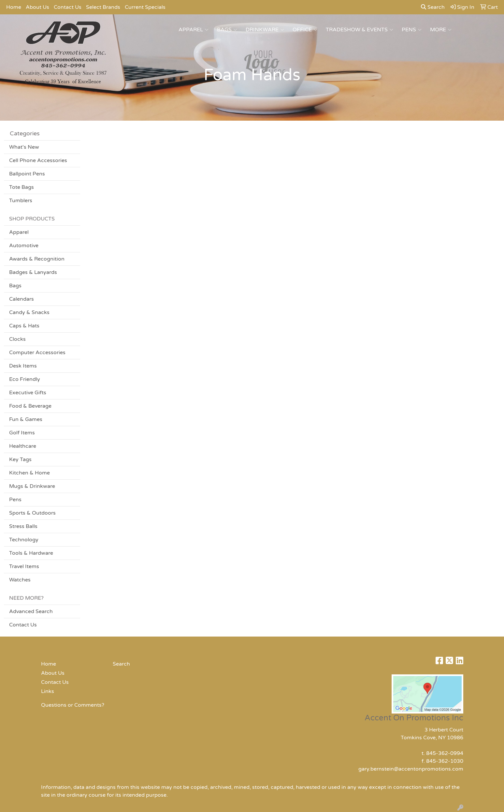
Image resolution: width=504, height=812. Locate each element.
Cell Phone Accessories (38, 160)
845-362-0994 (445, 753)
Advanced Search (31, 611)
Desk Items (23, 366)
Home (14, 7)
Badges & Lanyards (33, 272)
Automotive (24, 246)
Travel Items (24, 566)
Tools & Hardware (31, 553)
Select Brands (103, 7)
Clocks (17, 339)
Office (305, 30)
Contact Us (68, 7)
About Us (37, 7)
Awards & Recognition (37, 259)
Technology (24, 540)
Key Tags (20, 459)
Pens (412, 30)
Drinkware (265, 30)
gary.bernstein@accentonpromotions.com (411, 769)
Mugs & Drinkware (32, 486)
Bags (227, 30)
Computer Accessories (37, 353)
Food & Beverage (30, 406)
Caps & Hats (24, 326)
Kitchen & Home (29, 473)
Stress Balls (23, 526)
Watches (20, 580)
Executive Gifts (28, 393)
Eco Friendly (25, 379)
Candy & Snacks (29, 312)
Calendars (22, 299)
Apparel (194, 30)
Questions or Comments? (73, 705)
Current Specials (145, 7)
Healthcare (23, 446)
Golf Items (22, 433)
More (441, 30)
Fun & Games (26, 419)
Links (48, 691)
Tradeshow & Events (360, 30)
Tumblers (21, 201)
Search (433, 7)
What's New (24, 147)
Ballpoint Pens (27, 174)
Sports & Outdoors (32, 513)
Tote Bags (22, 187)
